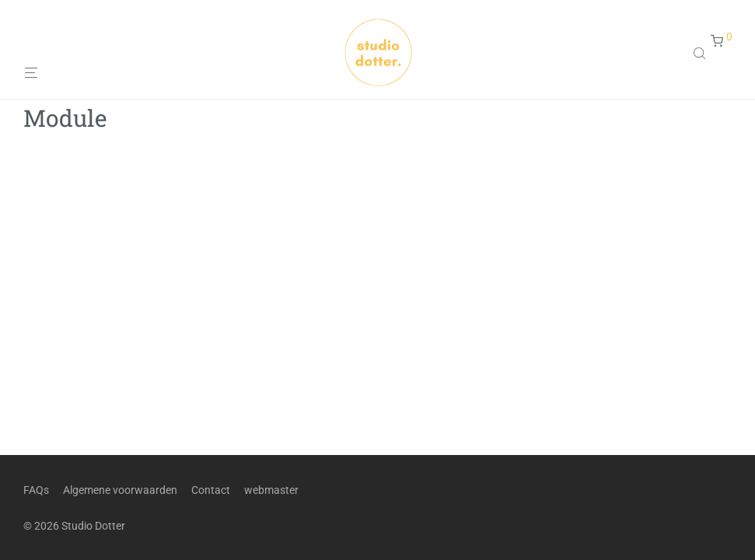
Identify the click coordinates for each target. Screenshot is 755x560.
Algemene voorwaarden (120, 490)
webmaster (271, 490)
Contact (211, 490)
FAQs (36, 490)
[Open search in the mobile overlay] (701, 53)
